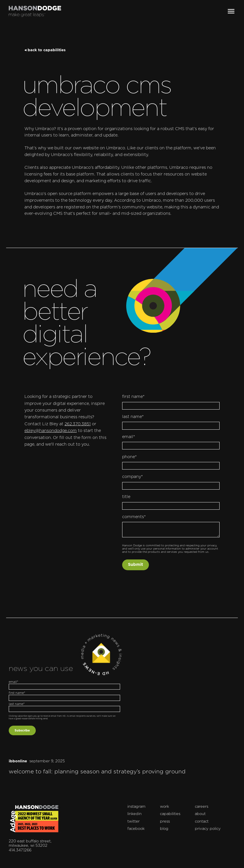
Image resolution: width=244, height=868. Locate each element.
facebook (136, 829)
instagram (136, 807)
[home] (35, 11)
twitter (133, 822)
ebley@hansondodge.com (51, 431)
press (165, 822)
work (164, 807)
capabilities (170, 814)
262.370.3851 (78, 424)
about (200, 814)
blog (164, 829)
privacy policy (208, 829)
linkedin (135, 814)
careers (202, 807)
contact (202, 822)
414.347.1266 (20, 850)
